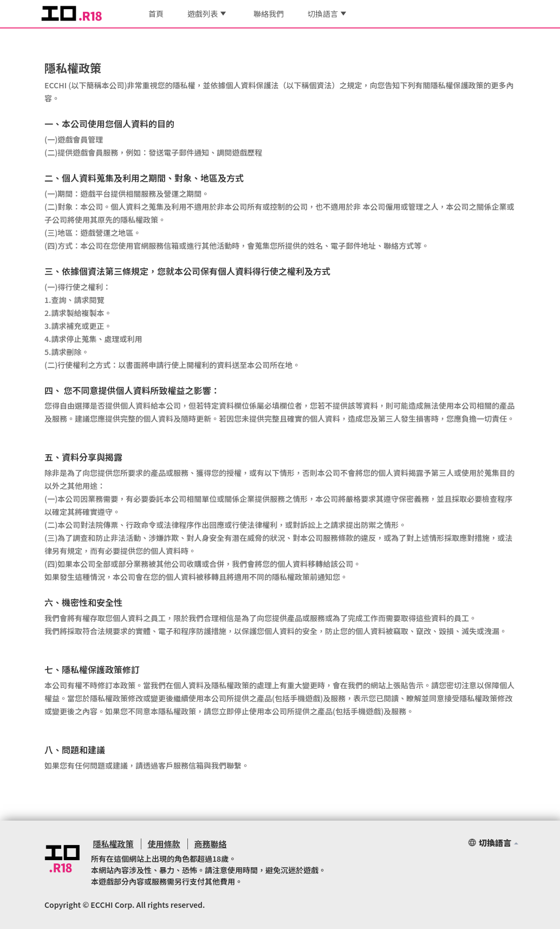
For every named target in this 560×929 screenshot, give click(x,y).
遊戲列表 (207, 14)
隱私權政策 (111, 844)
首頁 (156, 14)
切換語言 (327, 14)
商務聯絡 (205, 844)
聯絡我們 (269, 14)
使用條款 (160, 844)
